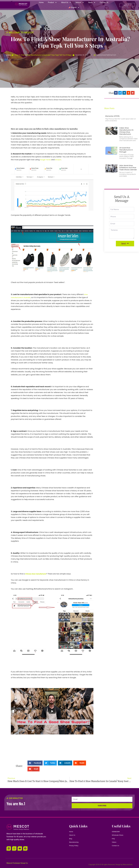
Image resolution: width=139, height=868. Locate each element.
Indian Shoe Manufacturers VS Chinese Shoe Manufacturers (127, 131)
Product (52, 2)
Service (80, 2)
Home (41, 2)
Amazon (61, 160)
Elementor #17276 (113, 116)
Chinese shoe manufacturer (38, 573)
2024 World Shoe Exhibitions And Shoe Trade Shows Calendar (127, 169)
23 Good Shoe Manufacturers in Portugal (127, 150)
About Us (66, 2)
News (92, 2)
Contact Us (104, 2)
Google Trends (46, 160)
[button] (35, 763)
